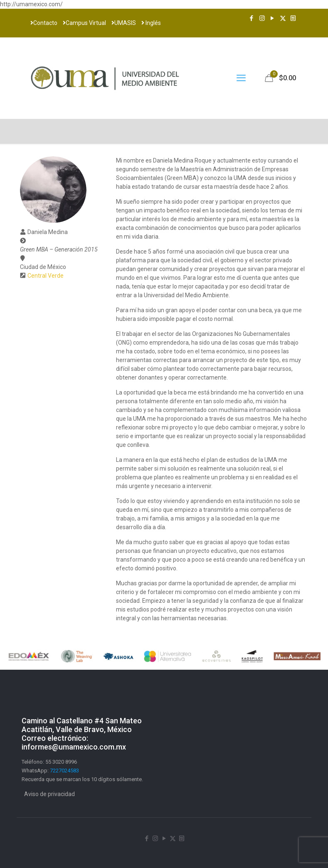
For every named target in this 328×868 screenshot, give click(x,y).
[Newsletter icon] (293, 18)
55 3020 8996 (61, 762)
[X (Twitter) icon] (283, 18)
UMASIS (124, 23)
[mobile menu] (241, 78)
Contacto (44, 23)
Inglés (151, 23)
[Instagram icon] (262, 18)
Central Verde (46, 276)
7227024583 (64, 771)
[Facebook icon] (252, 18)
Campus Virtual (84, 23)
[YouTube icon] (273, 18)
